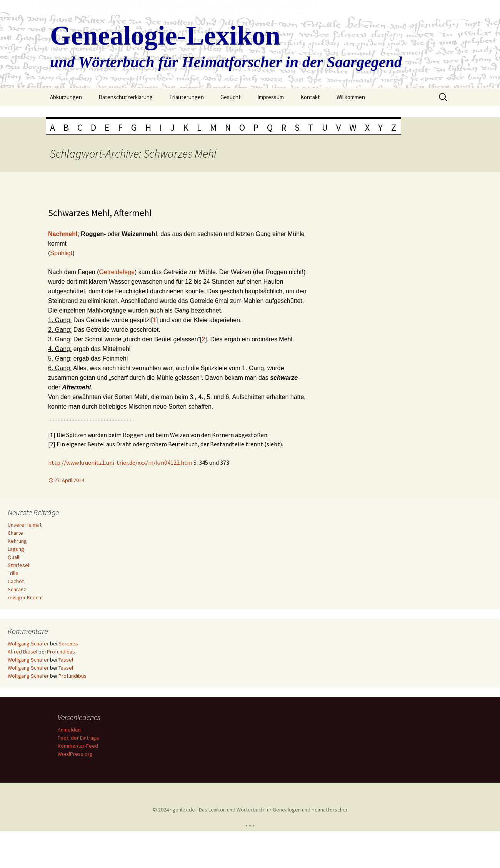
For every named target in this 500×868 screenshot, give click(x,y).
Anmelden (70, 730)
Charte (15, 533)
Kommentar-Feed (79, 746)
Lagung (16, 549)
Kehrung (17, 541)
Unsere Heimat (25, 525)
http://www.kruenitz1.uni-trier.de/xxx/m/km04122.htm (121, 462)
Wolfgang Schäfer (28, 644)
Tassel (66, 660)
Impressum (271, 97)
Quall (13, 557)
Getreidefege (117, 272)
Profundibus (61, 652)
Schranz (17, 589)
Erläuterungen (187, 97)
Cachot (16, 581)
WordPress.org (76, 754)
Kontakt (310, 97)
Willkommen (351, 97)
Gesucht (231, 97)
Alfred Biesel (22, 652)
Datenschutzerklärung (126, 97)
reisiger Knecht (25, 597)
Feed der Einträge (80, 738)
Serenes (68, 644)
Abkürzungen (66, 97)
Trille (13, 573)
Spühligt (61, 253)
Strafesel (18, 565)
